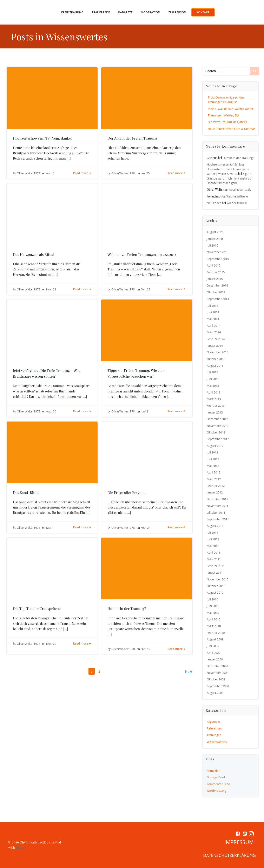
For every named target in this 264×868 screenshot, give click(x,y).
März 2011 (214, 559)
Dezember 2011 (217, 499)
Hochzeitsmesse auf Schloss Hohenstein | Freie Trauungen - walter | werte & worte (228, 169)
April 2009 (214, 653)
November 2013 (218, 352)
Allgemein (213, 722)
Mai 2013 (213, 386)
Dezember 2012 (217, 419)
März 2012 (214, 479)
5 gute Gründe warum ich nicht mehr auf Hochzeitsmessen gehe (230, 178)
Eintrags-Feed (216, 777)
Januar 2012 (215, 492)
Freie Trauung (72, 12)
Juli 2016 (213, 245)
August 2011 (215, 526)
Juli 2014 (213, 306)
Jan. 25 (145, 173)
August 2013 (215, 366)
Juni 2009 (213, 646)
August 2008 (215, 693)
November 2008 (218, 673)
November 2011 (218, 506)
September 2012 (218, 439)
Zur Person (177, 12)
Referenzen (214, 728)
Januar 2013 (215, 412)
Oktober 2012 (216, 432)
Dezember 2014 (217, 285)
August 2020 (215, 232)
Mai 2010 (213, 613)
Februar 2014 (216, 339)
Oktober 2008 (216, 679)
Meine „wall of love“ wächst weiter (231, 109)
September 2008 (218, 686)
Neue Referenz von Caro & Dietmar (232, 129)
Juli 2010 (213, 599)
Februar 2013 (216, 406)
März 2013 (214, 399)
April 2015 (214, 265)
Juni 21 (145, 411)
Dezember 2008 (217, 666)
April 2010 (214, 619)
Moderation (150, 12)
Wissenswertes (217, 742)
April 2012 (214, 472)
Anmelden (214, 771)
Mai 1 (50, 528)
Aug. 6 (50, 173)
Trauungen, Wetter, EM (223, 115)
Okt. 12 (146, 649)
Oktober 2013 (216, 359)
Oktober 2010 (216, 586)
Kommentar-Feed (218, 784)
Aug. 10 (51, 411)
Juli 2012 (213, 452)
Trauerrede (101, 12)
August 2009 (215, 639)
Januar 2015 (215, 279)
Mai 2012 (213, 466)
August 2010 (215, 593)
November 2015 (218, 252)
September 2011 (218, 519)
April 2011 (214, 553)
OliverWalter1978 (29, 173)
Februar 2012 (216, 486)
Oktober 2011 (216, 513)
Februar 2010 (216, 633)
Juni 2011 (213, 539)
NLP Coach (214, 203)
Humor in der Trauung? (238, 158)
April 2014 (214, 326)
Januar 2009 (215, 659)
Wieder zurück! (237, 203)
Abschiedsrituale (240, 190)
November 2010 (218, 579)
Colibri (21, 848)
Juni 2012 (213, 459)
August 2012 (215, 446)
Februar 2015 (216, 272)
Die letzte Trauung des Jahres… (229, 122)
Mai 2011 (213, 546)
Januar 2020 (215, 239)
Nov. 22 (51, 644)
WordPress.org (217, 791)
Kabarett (125, 12)
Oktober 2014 (216, 292)
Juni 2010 (213, 606)
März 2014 (214, 332)
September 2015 (218, 259)
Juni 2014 (213, 312)
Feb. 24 (146, 528)
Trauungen (214, 735)
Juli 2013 (213, 372)
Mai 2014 (213, 319)
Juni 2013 (213, 379)
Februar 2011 (216, 566)
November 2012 (218, 426)
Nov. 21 (51, 289)
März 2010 (214, 626)
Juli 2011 (213, 533)
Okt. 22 (146, 289)
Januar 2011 (215, 573)
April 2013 (214, 392)
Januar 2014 (215, 346)
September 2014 (218, 299)
